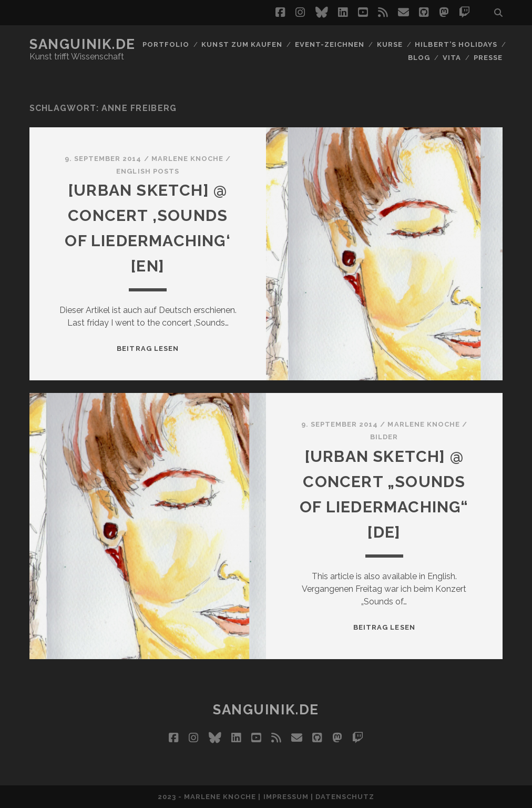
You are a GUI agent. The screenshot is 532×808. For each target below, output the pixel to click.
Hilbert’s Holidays (456, 44)
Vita (452, 58)
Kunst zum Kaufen (242, 44)
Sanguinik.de (83, 44)
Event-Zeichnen (330, 44)
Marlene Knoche (188, 159)
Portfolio (166, 44)
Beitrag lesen (148, 349)
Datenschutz (345, 797)
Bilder (384, 437)
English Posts (148, 171)
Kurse (390, 44)
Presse (488, 58)
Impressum (286, 797)
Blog (419, 58)
